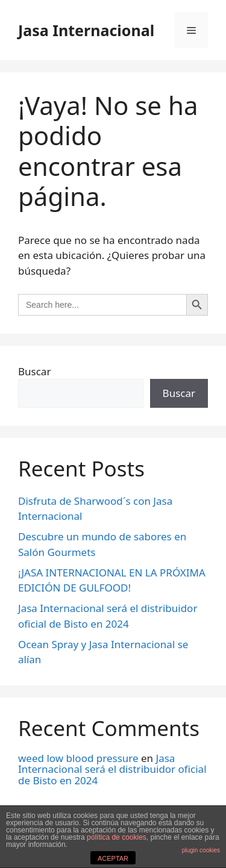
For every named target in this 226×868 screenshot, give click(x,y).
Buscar (34, 371)
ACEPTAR (113, 858)
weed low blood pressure (78, 758)
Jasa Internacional (86, 30)
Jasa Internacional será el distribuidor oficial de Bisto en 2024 (112, 769)
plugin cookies (201, 850)
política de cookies (117, 837)
